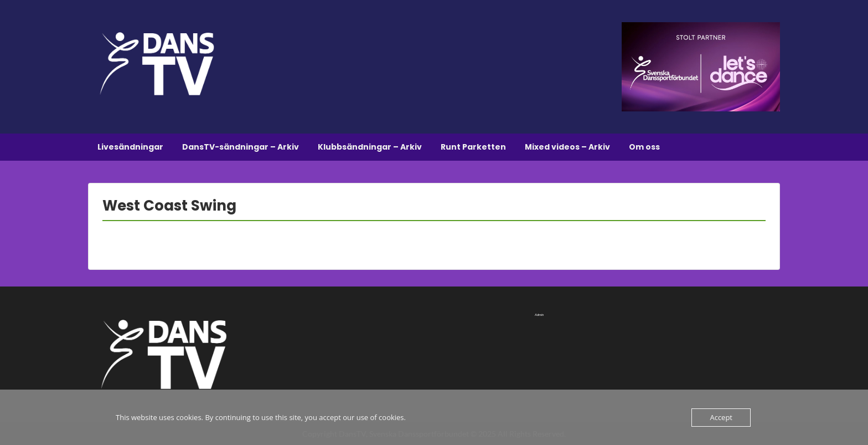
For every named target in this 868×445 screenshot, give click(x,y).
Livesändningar (130, 147)
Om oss (644, 147)
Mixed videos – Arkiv (567, 147)
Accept (721, 417)
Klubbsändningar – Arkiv (370, 147)
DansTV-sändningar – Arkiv (241, 147)
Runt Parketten (473, 147)
